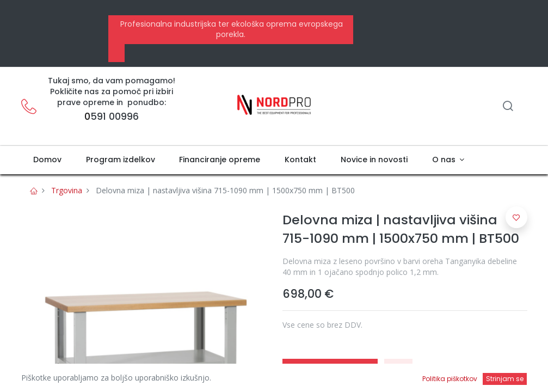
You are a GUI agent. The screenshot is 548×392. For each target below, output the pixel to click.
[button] (398, 371)
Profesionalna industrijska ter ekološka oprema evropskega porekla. (230, 29)
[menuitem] (48, 160)
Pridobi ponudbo (330, 371)
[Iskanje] (508, 107)
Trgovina (67, 190)
